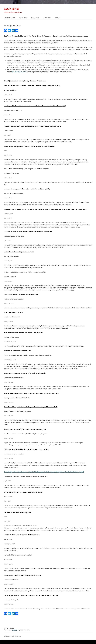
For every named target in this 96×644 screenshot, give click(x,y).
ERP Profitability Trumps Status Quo (18, 555)
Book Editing (23, 18)
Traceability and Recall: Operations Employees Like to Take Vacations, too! (31, 595)
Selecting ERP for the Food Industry (18, 512)
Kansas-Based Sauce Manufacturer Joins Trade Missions (25, 373)
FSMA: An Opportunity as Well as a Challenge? (21, 294)
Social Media (35, 18)
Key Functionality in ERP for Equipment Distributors (23, 492)
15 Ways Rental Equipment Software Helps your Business (25, 272)
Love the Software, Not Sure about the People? (22, 535)
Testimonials (47, 18)
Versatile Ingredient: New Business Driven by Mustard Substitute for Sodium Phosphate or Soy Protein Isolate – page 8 (44, 472)
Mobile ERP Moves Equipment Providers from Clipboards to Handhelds (29, 146)
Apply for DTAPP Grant (13, 312)
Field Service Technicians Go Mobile (18, 351)
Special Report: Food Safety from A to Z (19, 252)
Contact (57, 18)
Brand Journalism (10, 18)
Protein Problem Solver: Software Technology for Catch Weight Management (32, 86)
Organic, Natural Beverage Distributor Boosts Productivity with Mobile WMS (31, 393)
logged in (15, 630)
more (77, 164)
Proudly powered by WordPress (12, 636)
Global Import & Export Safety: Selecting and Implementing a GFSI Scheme (31, 407)
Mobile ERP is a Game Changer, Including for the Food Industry (27, 169)
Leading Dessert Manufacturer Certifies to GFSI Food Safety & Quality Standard (32, 126)
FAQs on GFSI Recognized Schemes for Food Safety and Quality (27, 189)
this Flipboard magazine (19, 72)
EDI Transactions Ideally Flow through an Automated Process (26, 449)
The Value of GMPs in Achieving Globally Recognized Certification (28, 232)
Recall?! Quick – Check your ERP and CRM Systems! (23, 575)
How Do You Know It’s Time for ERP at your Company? (24, 333)
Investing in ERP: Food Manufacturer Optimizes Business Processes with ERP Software (35, 106)
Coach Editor (11, 9)
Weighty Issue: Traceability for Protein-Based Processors (25, 429)
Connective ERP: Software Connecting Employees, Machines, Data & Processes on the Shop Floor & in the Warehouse (45, 209)
